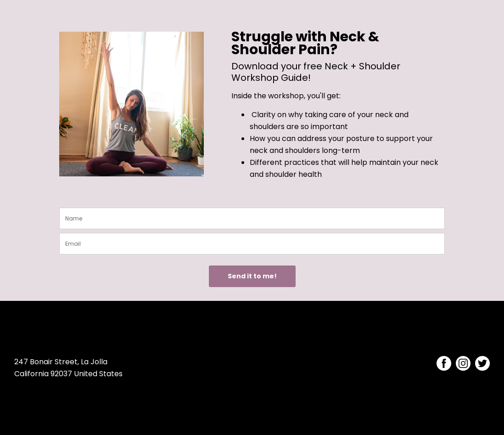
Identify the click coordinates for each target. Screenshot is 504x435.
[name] (252, 218)
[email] (252, 244)
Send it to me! (252, 276)
